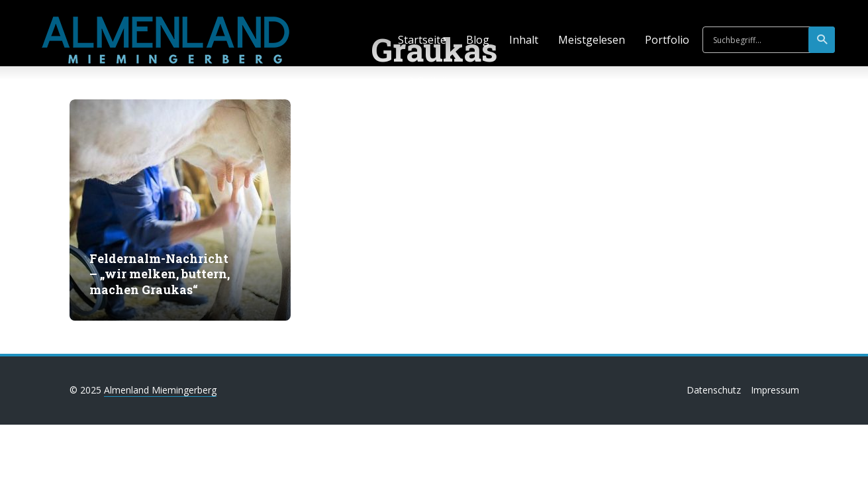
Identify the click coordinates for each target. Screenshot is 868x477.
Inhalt (524, 40)
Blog (478, 40)
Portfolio (667, 40)
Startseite (422, 40)
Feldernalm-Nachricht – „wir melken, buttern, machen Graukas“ (160, 274)
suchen (823, 40)
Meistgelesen (592, 40)
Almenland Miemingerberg (160, 390)
